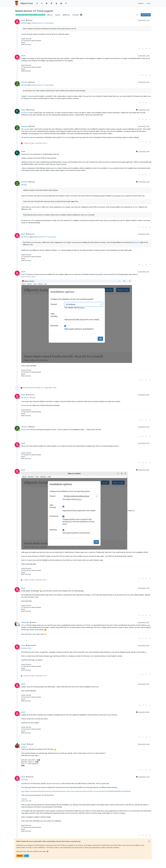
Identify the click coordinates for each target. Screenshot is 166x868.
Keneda (24, 744)
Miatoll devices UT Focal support (43, 23)
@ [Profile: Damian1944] (26, 648)
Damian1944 (25, 622)
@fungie (29, 20)
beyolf (23, 20)
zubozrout (24, 82)
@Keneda (30, 777)
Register (20, 856)
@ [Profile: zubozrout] (25, 113)
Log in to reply (146, 15)
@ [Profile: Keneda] (25, 780)
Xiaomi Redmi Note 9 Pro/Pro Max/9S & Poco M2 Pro (30, 15)
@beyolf (32, 427)
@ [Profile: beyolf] (65, 137)
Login (26, 856)
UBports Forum (27, 3)
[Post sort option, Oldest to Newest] (137, 15)
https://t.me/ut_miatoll (28, 277)
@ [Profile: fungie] (24, 23)
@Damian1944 (31, 645)
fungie (23, 110)
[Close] (149, 841)
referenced (31, 388)
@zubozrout (30, 110)
